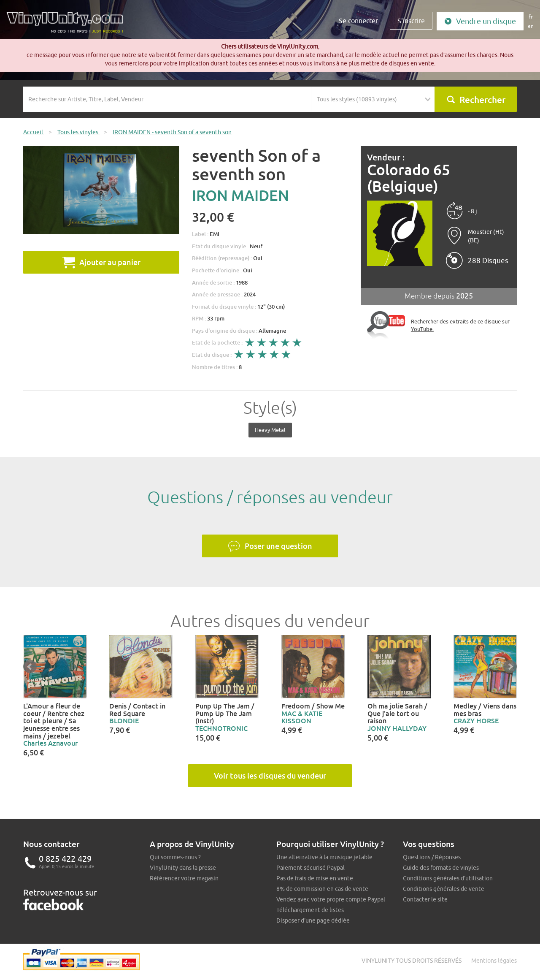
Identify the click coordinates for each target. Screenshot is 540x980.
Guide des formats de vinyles (441, 868)
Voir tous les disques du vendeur (270, 776)
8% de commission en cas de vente (322, 889)
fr (531, 17)
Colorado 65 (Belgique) (409, 178)
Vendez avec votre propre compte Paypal (331, 899)
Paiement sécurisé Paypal (310, 868)
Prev (30, 667)
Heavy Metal (270, 430)
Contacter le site (425, 899)
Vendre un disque (480, 21)
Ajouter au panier (101, 262)
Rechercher (476, 100)
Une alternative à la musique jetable (324, 857)
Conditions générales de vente (444, 889)
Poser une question (270, 546)
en (531, 26)
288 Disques (488, 261)
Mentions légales (494, 961)
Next (510, 667)
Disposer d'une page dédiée (313, 920)
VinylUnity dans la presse (183, 868)
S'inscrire (411, 21)
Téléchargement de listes (310, 910)
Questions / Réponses (432, 857)
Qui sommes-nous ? (175, 857)
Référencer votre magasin (184, 878)
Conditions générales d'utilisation (448, 878)
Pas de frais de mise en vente (315, 878)
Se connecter (358, 21)
